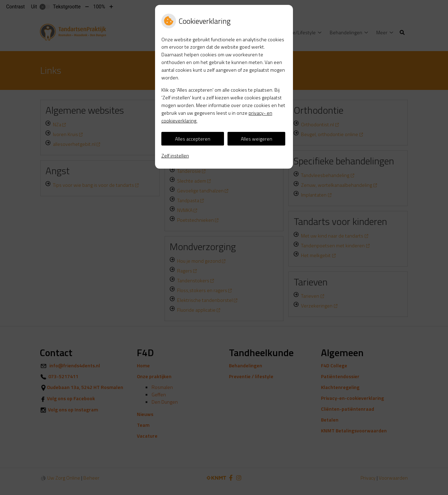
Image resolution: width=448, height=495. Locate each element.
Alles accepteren (193, 139)
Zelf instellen (175, 155)
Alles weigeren (257, 139)
